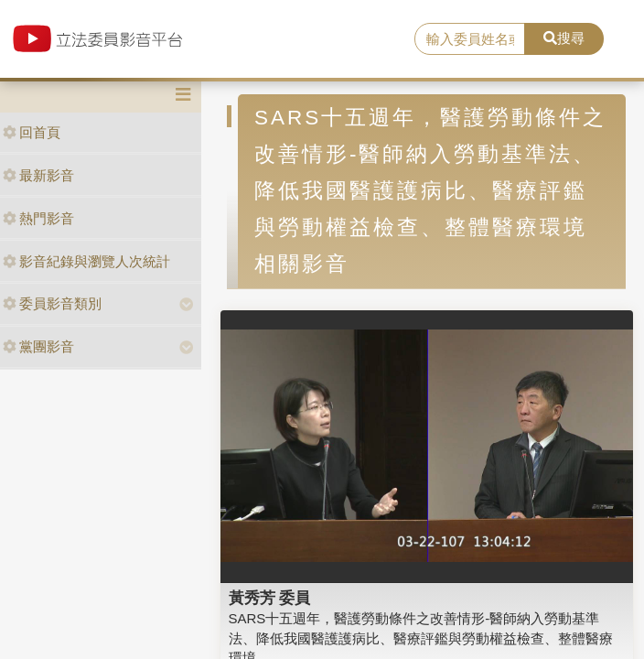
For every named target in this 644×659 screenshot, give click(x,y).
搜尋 (564, 38)
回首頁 (32, 132)
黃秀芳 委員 (270, 598)
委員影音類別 (52, 303)
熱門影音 (38, 218)
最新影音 (38, 175)
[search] (469, 39)
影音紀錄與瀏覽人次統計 (86, 261)
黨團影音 (38, 346)
